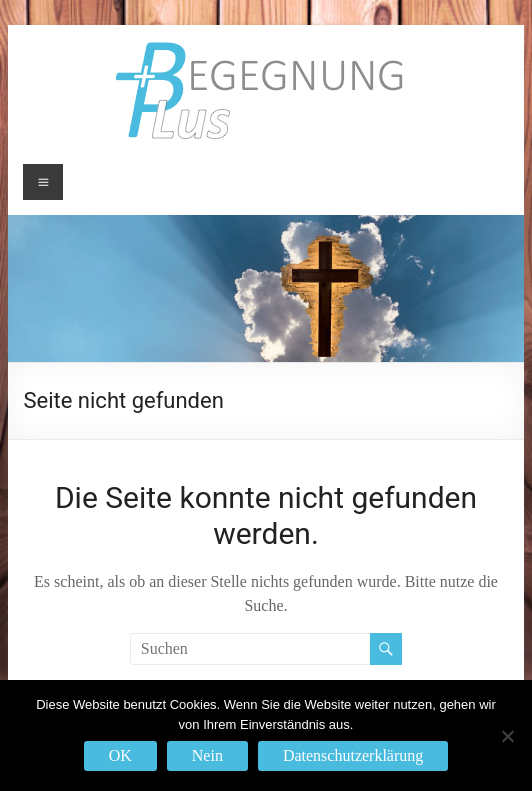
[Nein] (507, 736)
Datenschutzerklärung (353, 755)
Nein (207, 755)
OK (120, 755)
